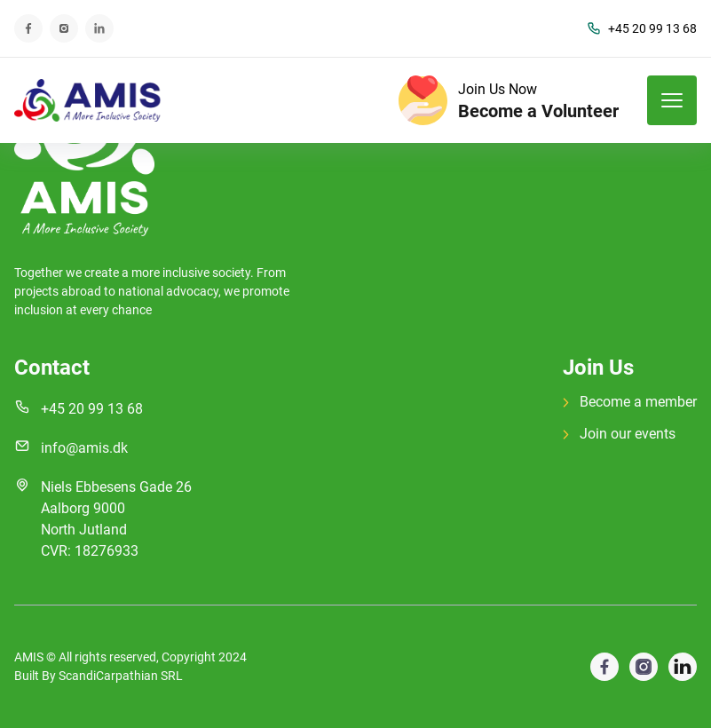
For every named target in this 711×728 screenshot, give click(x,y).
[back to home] (88, 100)
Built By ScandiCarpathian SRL (99, 676)
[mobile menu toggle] (672, 100)
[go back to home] (84, 153)
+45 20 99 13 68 (642, 29)
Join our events (619, 434)
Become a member (630, 402)
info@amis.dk (84, 448)
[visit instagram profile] (683, 667)
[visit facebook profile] (644, 667)
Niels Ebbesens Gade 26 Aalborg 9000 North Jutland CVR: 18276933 (116, 519)
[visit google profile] (604, 667)
